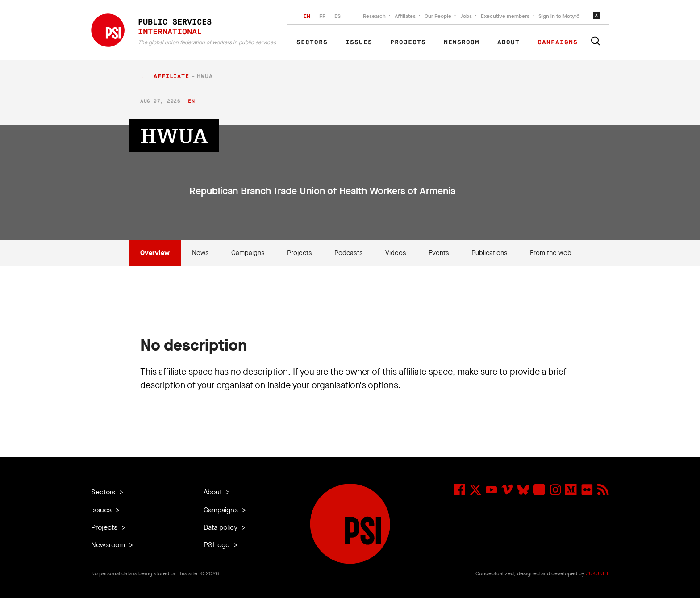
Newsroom (462, 42)
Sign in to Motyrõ (559, 16)
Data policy (221, 527)
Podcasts (349, 253)
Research (374, 16)
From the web (551, 253)
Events (439, 253)
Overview (155, 253)
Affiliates (405, 16)
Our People (438, 16)
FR (322, 16)
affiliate (171, 77)
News (200, 253)
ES (337, 16)
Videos (396, 253)
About (508, 42)
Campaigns (558, 42)
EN (307, 16)
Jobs (466, 16)
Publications (490, 253)
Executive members (505, 16)
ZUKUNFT (597, 573)
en (191, 101)
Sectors (312, 42)
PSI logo (217, 545)
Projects (408, 42)
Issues (359, 42)
